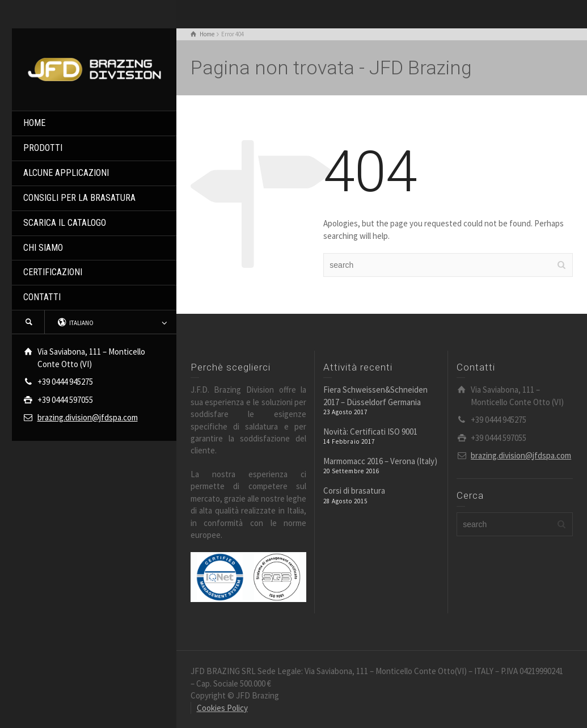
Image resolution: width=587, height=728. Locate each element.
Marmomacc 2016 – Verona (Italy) (380, 461)
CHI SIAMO (43, 248)
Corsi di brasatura (354, 491)
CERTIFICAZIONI (53, 272)
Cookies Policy (222, 708)
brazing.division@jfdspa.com (88, 417)
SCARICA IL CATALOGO (65, 223)
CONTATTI (42, 297)
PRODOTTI (43, 148)
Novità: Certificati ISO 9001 (370, 432)
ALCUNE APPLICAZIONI (66, 173)
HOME (34, 123)
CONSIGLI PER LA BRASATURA (79, 198)
